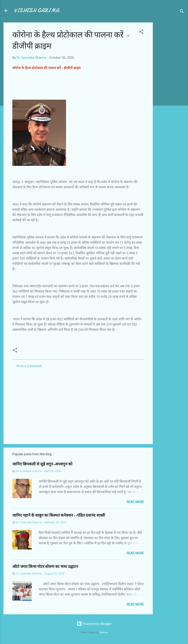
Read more (135, 502)
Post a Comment (29, 366)
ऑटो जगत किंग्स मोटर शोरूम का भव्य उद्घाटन (45, 567)
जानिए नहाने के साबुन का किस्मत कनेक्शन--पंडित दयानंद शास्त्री (59, 515)
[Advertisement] (170, 88)
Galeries (104, 632)
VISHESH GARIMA (37, 10)
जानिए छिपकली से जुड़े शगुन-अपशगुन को (42, 464)
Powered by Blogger (94, 624)
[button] (141, 32)
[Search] (182, 12)
